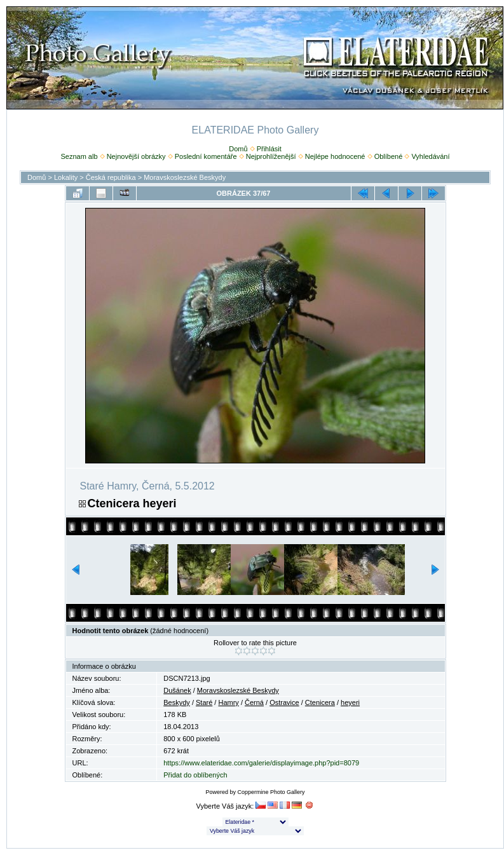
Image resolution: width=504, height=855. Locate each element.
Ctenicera (320, 702)
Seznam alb (79, 156)
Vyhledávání (430, 156)
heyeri (350, 702)
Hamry (228, 702)
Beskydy (177, 702)
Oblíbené (389, 156)
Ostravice (284, 702)
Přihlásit (269, 149)
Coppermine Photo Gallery (271, 792)
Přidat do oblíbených (195, 775)
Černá (254, 702)
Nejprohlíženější (271, 156)
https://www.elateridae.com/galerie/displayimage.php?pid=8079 (261, 763)
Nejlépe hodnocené (335, 156)
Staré (204, 702)
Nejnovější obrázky (136, 156)
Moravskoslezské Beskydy (185, 177)
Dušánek (177, 690)
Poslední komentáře (206, 156)
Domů (238, 149)
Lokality (66, 177)
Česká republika (111, 177)
